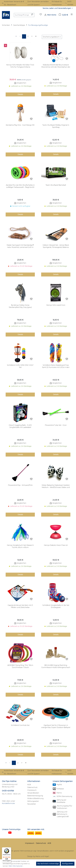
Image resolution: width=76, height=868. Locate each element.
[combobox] (22, 15)
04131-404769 (8, 791)
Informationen (34, 781)
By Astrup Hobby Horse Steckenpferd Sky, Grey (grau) (20, 306)
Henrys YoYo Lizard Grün (56, 305)
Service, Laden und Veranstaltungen (57, 8)
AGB (29, 785)
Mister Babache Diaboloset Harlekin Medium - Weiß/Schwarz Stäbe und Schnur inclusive (56, 486)
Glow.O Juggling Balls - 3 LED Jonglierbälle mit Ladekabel (20, 426)
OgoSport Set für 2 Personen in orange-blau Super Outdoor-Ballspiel (56, 726)
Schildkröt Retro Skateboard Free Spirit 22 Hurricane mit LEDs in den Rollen (56, 366)
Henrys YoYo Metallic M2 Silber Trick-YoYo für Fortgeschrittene (20, 66)
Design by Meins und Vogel (38, 856)
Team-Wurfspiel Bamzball (56, 185)
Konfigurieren (68, 864)
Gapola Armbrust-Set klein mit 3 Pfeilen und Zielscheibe (20, 606)
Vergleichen (20, 83)
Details (20, 94)
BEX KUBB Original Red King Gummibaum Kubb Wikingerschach (56, 666)
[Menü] (72, 15)
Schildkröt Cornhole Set (20, 725)
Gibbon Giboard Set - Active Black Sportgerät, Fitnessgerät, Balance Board (56, 246)
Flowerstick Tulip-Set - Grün (56, 425)
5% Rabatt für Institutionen (56, 3)
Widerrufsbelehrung (35, 798)
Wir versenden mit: (36, 829)
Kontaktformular (8, 803)
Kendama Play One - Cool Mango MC (20, 125)
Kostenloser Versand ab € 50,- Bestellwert (13, 3)
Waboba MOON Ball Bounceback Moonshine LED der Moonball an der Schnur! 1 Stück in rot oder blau (56, 66)
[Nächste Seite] (32, 36)
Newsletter (32, 804)
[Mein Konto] (50, 15)
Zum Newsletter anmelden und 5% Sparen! (37, 3)
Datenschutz (32, 787)
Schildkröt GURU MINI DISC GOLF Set (20, 366)
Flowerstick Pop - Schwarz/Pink (20, 485)
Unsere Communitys (11, 829)
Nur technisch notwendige (48, 864)
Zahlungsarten (33, 801)
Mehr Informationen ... (16, 866)
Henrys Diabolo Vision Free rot (56, 545)
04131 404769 (69, 3)
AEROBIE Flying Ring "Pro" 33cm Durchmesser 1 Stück (20, 666)
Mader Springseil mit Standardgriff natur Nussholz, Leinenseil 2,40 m (20, 246)
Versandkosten (33, 793)
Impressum (32, 790)
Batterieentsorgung (35, 796)
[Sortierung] (52, 37)
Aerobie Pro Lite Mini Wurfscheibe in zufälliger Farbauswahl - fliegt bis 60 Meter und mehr (20, 186)
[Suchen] (32, 15)
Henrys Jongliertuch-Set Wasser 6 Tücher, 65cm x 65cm (20, 546)
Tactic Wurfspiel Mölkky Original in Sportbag (56, 126)
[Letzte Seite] (36, 36)
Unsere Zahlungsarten (63, 781)
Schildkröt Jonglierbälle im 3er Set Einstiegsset (56, 606)
